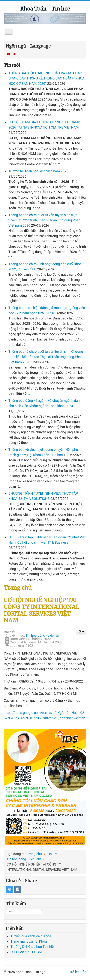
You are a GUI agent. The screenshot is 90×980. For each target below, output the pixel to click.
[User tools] (81, 632)
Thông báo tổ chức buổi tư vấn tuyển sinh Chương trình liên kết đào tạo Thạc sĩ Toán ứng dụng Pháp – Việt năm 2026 (47, 357)
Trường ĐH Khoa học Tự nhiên (33, 949)
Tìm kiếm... (6, 911)
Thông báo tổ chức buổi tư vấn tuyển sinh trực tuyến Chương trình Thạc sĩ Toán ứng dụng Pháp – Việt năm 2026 (46, 220)
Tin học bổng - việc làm (43, 635)
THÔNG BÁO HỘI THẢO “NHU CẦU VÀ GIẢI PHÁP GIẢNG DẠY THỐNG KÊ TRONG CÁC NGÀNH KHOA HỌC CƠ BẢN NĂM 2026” (46, 78)
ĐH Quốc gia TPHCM (26, 954)
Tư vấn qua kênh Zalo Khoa (31, 938)
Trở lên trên (78, 974)
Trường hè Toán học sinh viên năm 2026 (38, 171)
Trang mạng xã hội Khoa (29, 943)
